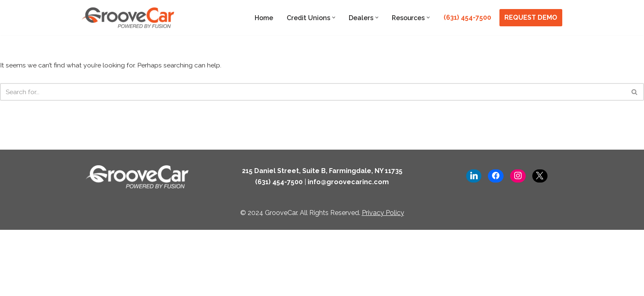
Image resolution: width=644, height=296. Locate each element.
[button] (333, 17)
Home (263, 18)
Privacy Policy (383, 279)
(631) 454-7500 (467, 17)
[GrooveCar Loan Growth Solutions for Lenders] (128, 18)
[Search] (313, 92)
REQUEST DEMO (531, 17)
